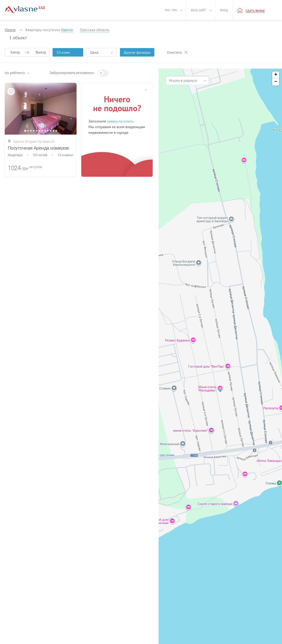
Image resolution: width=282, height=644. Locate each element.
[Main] (25, 10)
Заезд (15, 52)
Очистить (174, 52)
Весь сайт (198, 10)
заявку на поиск (120, 121)
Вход (224, 10)
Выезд (41, 52)
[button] (276, 75)
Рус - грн (171, 10)
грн (25, 168)
